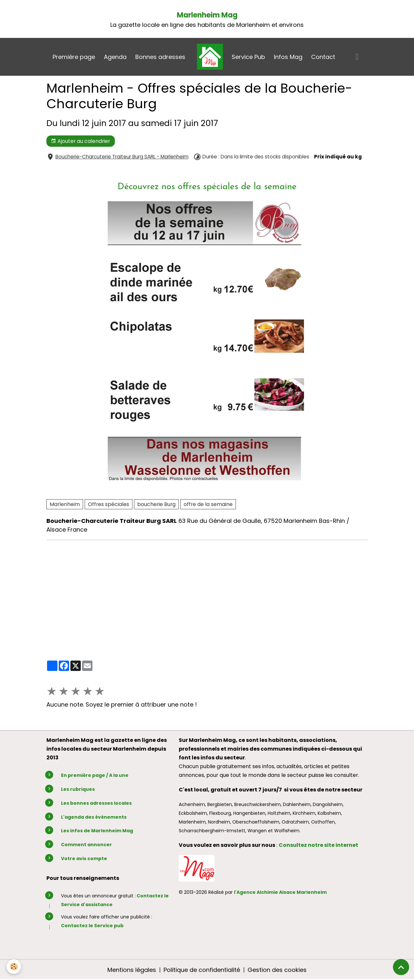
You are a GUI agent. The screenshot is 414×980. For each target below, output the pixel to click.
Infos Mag (288, 57)
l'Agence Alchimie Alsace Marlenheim (280, 892)
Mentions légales (132, 970)
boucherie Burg (156, 504)
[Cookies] (14, 967)
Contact (323, 57)
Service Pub (248, 57)
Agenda (115, 57)
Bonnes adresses (160, 57)
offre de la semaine (208, 504)
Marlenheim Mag (207, 15)
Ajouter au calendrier (80, 141)
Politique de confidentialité (202, 970)
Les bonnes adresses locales (96, 803)
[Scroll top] (401, 967)
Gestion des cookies (277, 970)
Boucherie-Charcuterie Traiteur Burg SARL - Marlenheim (122, 157)
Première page (74, 57)
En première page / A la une (95, 775)
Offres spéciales (109, 504)
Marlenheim (65, 504)
